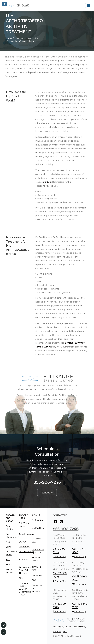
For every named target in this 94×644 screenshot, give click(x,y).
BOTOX (23, 542)
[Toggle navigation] (89, 6)
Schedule (47, 493)
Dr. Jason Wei (36, 540)
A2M (21, 578)
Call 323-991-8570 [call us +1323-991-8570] (60, 606)
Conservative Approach (38, 551)
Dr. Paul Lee (38, 528)
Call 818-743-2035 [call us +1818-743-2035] (80, 578)
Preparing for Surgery (37, 588)
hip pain (47, 182)
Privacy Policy (79, 627)
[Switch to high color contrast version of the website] (5, 4)
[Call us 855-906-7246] (4, 625)
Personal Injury (36, 559)
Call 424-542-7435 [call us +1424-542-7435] (80, 606)
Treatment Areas (23, 38)
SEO (65, 632)
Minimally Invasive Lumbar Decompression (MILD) (26, 589)
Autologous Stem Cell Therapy (25, 570)
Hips (36, 38)
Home (9, 38)
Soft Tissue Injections (24, 525)
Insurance (37, 575)
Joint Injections (26, 534)
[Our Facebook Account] (56, 523)
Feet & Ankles (9, 571)
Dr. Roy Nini (37, 520)
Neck (8, 542)
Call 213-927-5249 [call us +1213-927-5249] (60, 551)
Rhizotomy (24, 547)
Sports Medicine (10, 528)
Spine (9, 547)
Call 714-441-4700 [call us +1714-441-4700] (80, 551)
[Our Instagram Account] (61, 523)
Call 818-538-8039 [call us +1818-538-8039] (60, 575)
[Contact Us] (3, 632)
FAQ (34, 580)
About (36, 515)
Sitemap (57, 632)
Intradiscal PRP (26, 552)
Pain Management (13, 536)
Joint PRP (24, 559)
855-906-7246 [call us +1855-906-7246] (47, 482)
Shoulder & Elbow (11, 553)
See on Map (60, 557)
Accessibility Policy (62, 627)
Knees (9, 565)
